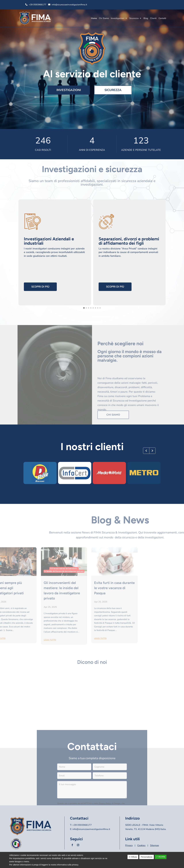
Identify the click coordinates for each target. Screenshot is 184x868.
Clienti (153, 18)
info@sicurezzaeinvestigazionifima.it (69, 5)
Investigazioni (118, 18)
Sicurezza (134, 18)
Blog (146, 18)
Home (94, 18)
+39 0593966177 (37, 5)
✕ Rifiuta (133, 857)
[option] (40, 473)
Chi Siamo (104, 18)
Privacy (129, 845)
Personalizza (146, 857)
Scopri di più (40, 287)
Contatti (162, 18)
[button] (146, 451)
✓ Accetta (161, 857)
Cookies (141, 845)
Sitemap (154, 845)
